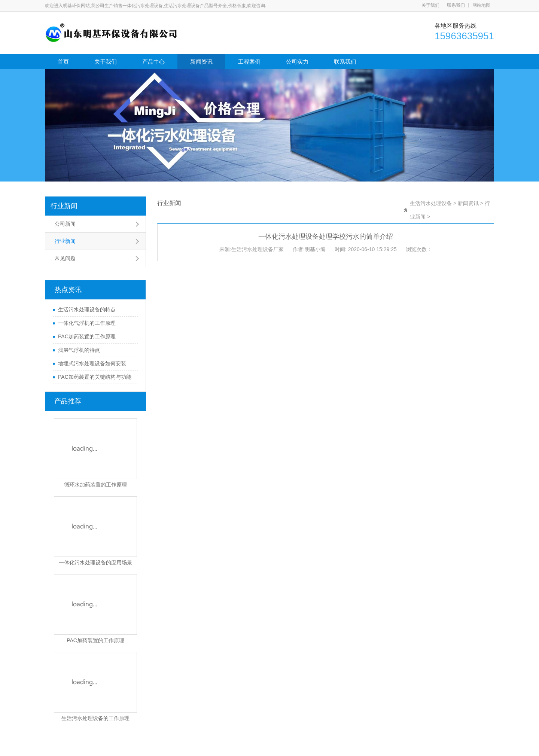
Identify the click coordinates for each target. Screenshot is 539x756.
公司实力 (297, 62)
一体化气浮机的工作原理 (87, 323)
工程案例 (249, 62)
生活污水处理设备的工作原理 (95, 718)
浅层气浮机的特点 (79, 350)
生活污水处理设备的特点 (87, 310)
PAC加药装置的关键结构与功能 (95, 377)
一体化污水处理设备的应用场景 (95, 563)
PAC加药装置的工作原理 (87, 336)
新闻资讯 (201, 62)
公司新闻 (65, 224)
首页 (63, 62)
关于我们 (430, 5)
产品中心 (153, 62)
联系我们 (456, 5)
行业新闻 (64, 206)
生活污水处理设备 (431, 203)
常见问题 (65, 258)
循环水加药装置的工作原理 (95, 485)
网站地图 (481, 5)
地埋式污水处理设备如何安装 (92, 363)
